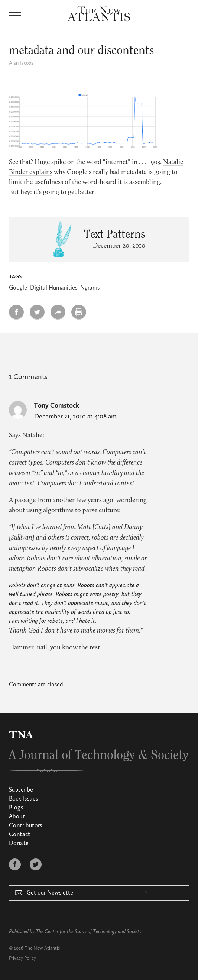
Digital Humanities (54, 288)
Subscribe (21, 790)
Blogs (16, 808)
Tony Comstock (56, 406)
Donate (19, 844)
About (17, 817)
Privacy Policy (22, 958)
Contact (20, 835)
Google (18, 288)
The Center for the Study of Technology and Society (89, 932)
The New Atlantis (42, 948)
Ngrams (90, 288)
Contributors (26, 826)
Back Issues (23, 799)
